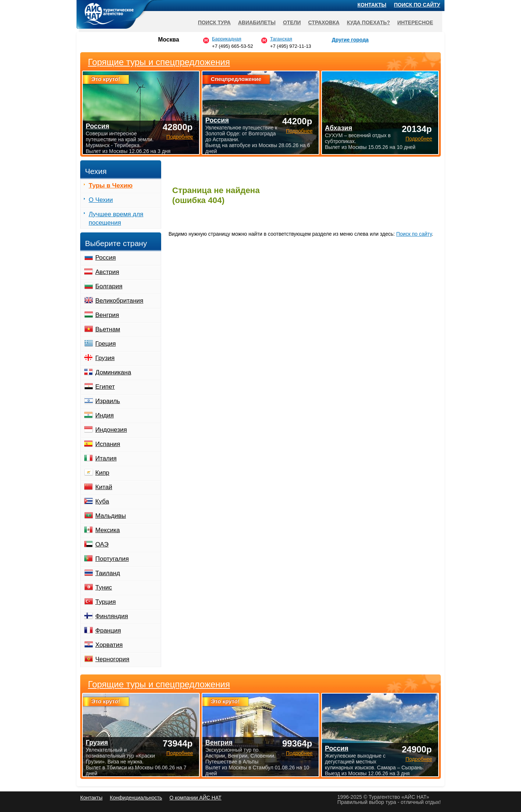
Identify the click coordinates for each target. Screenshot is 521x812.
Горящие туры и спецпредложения (159, 684)
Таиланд (108, 573)
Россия (106, 258)
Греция (106, 344)
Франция (108, 631)
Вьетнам (108, 329)
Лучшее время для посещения (116, 218)
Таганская (281, 39)
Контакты (372, 5)
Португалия (112, 559)
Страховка (324, 22)
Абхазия (339, 128)
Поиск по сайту (414, 234)
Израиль (108, 401)
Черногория (112, 659)
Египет (105, 387)
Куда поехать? (368, 22)
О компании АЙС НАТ (196, 798)
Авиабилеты (257, 22)
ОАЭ (102, 544)
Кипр (102, 473)
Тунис (104, 587)
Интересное (415, 22)
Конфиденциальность (136, 798)
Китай (104, 487)
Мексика (108, 530)
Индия (104, 415)
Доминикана (113, 372)
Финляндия (112, 616)
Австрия (107, 272)
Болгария (109, 286)
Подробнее (180, 753)
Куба (102, 501)
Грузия (105, 358)
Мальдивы (111, 516)
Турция (106, 602)
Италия (106, 458)
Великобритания (119, 301)
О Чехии (101, 200)
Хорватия (109, 645)
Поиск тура (214, 22)
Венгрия (107, 315)
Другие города (350, 40)
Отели (292, 22)
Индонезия (111, 430)
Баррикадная (227, 39)
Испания (108, 444)
